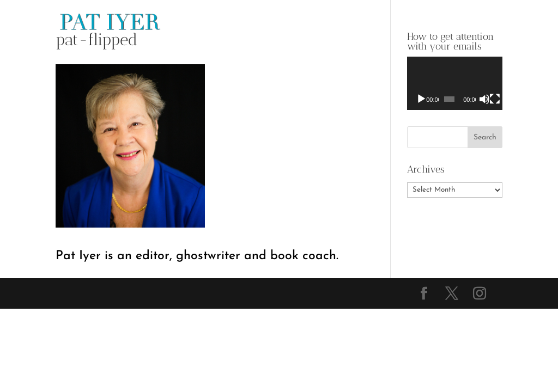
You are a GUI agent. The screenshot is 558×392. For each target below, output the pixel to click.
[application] (455, 83)
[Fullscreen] (495, 99)
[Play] (421, 99)
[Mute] (484, 99)
